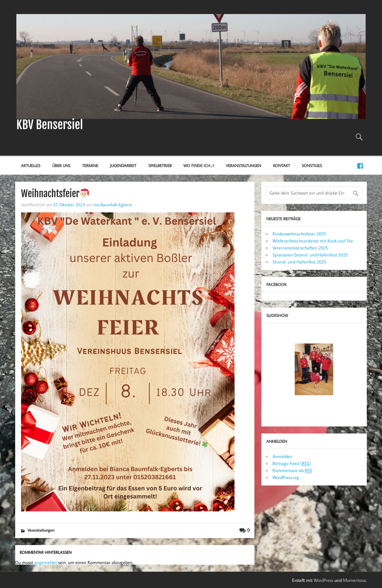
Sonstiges (312, 165)
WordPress (323, 580)
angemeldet (46, 562)
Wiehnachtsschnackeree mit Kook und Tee (313, 241)
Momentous (354, 580)
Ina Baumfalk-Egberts (113, 204)
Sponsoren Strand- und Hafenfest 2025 (310, 255)
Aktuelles (31, 165)
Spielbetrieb (160, 165)
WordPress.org (286, 477)
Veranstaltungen (243, 165)
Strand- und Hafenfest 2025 (299, 262)
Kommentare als (292, 470)
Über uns (61, 165)
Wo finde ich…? (199, 165)
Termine (90, 165)
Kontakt (282, 165)
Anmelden (282, 456)
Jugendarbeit (123, 165)
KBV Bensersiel (50, 125)
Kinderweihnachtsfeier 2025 (299, 234)
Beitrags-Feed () (292, 463)
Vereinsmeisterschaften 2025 (300, 248)
